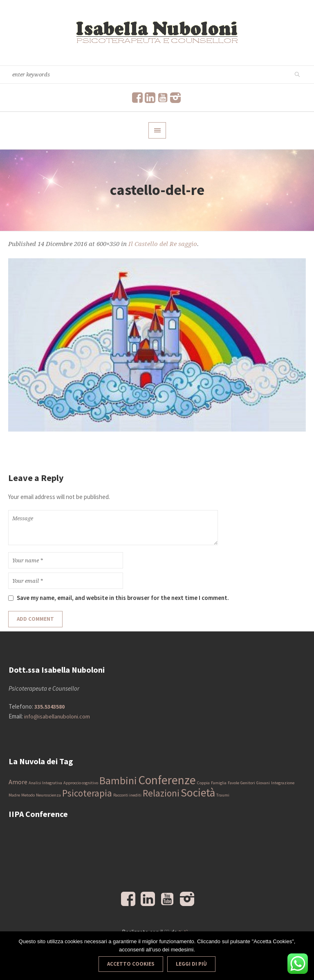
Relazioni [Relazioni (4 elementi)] (161, 793)
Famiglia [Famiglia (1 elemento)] (219, 783)
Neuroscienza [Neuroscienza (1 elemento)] (48, 795)
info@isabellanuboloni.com (57, 716)
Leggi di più (191, 964)
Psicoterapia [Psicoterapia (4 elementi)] (87, 793)
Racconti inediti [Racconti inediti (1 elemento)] (127, 795)
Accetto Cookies (131, 964)
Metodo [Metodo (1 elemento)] (28, 795)
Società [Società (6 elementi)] (198, 793)
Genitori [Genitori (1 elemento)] (248, 783)
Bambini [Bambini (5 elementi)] (118, 781)
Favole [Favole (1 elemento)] (233, 783)
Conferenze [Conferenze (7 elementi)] (167, 780)
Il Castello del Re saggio (163, 244)
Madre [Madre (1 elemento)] (14, 795)
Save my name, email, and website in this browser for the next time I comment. (123, 598)
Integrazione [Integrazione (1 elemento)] (283, 783)
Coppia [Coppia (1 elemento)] (203, 783)
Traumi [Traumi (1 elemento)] (223, 795)
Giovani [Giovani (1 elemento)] (263, 783)
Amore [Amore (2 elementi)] (18, 782)
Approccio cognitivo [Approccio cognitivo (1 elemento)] (81, 783)
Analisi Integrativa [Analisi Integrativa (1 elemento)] (45, 783)
